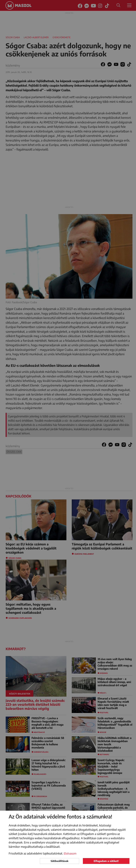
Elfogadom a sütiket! (106, 861)
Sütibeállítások (59, 861)
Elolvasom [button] (70, 853)
